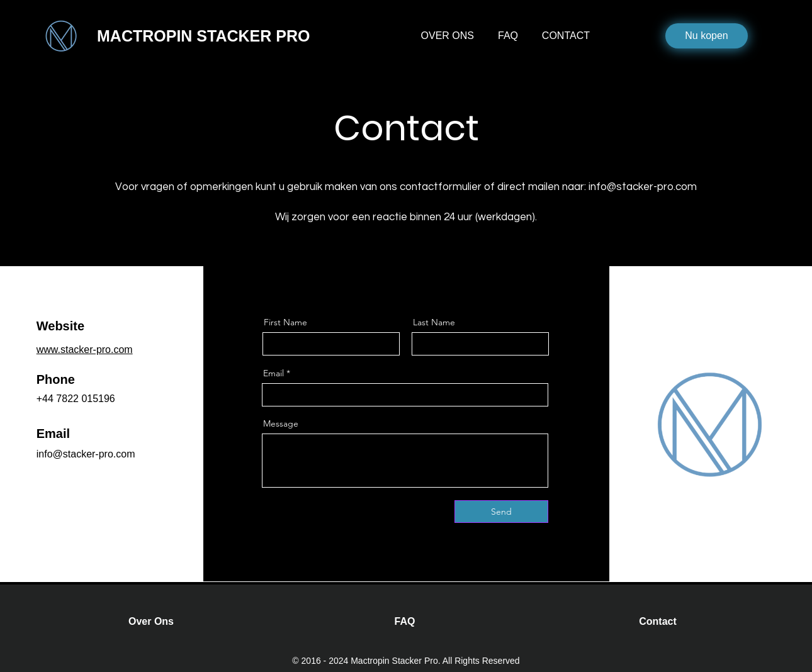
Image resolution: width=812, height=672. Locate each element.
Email (273, 373)
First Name (285, 322)
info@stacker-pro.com (643, 187)
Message (281, 423)
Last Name (434, 322)
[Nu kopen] (707, 36)
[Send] (501, 512)
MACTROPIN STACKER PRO (203, 36)
